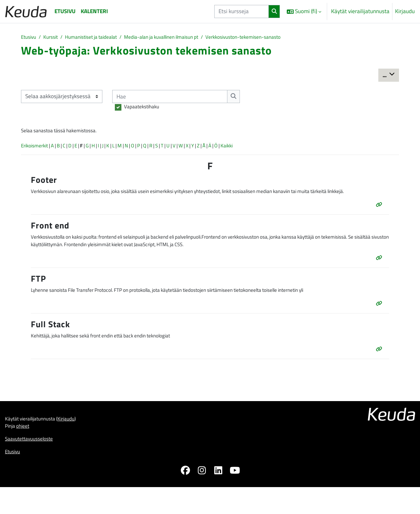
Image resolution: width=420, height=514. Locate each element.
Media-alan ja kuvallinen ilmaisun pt (181, 37)
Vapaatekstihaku (144, 108)
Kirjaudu (405, 11)
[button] (304, 11)
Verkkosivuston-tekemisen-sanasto (273, 37)
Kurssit (54, 37)
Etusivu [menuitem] (65, 11)
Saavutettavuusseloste (32, 464)
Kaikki (271, 150)
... (391, 75)
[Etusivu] (26, 11)
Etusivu (30, 37)
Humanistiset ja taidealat (100, 37)
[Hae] (172, 97)
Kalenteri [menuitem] (94, 11)
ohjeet (26, 450)
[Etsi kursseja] (241, 11)
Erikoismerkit (37, 150)
